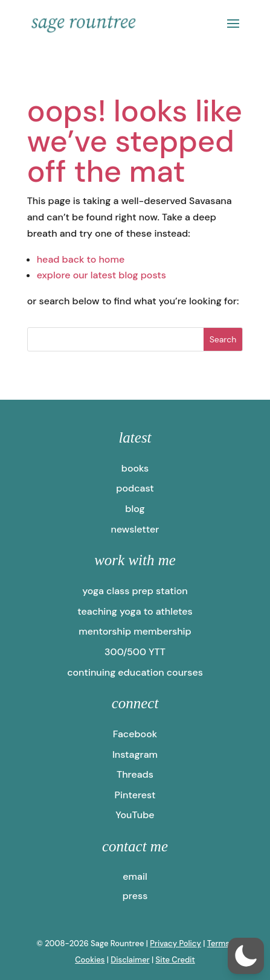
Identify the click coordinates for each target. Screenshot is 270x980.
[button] (246, 956)
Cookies (90, 960)
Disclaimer (130, 960)
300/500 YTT (135, 652)
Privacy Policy (175, 943)
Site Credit (175, 960)
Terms (218, 943)
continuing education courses (135, 672)
